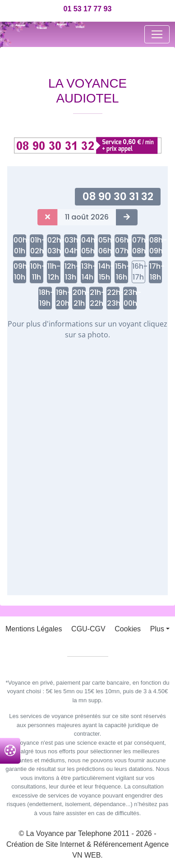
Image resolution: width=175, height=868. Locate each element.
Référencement (118, 844)
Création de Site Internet (45, 844)
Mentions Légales (34, 629)
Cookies (128, 629)
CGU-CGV (88, 629)
